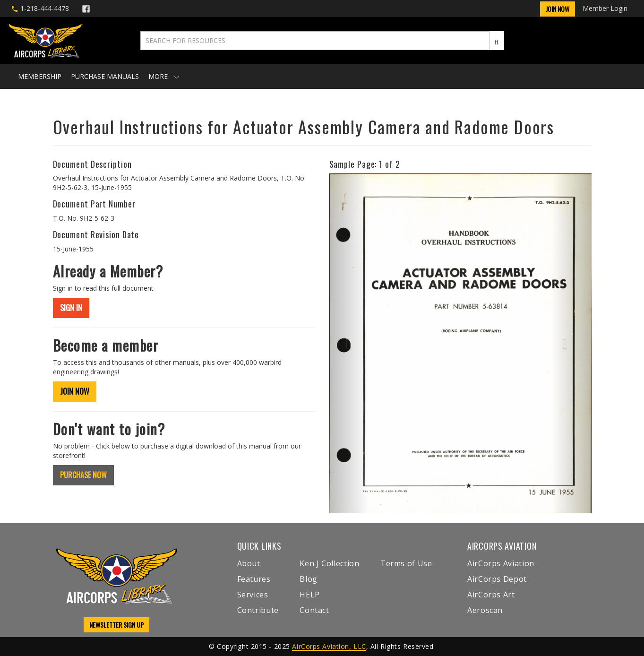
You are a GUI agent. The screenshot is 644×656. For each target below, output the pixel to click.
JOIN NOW (75, 391)
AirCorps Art (491, 595)
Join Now (558, 9)
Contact (314, 610)
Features (254, 579)
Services (253, 595)
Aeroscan (485, 610)
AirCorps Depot (497, 579)
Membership (40, 76)
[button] (349, 343)
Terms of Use (406, 563)
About (249, 563)
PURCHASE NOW (83, 475)
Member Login (605, 8)
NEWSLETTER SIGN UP (116, 625)
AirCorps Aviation (501, 563)
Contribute (258, 610)
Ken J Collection (329, 563)
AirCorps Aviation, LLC (329, 646)
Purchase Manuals (105, 76)
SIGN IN (71, 308)
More (164, 76)
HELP (310, 595)
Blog (309, 579)
